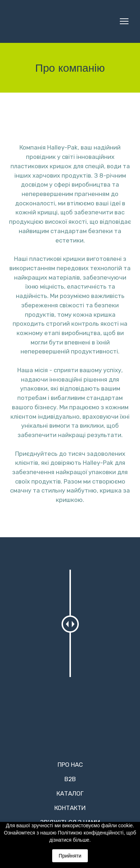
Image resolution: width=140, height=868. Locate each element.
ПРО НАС (70, 765)
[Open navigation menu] (124, 21)
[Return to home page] (55, 21)
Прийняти (70, 856)
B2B (70, 779)
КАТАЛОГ (70, 793)
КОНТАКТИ (70, 808)
